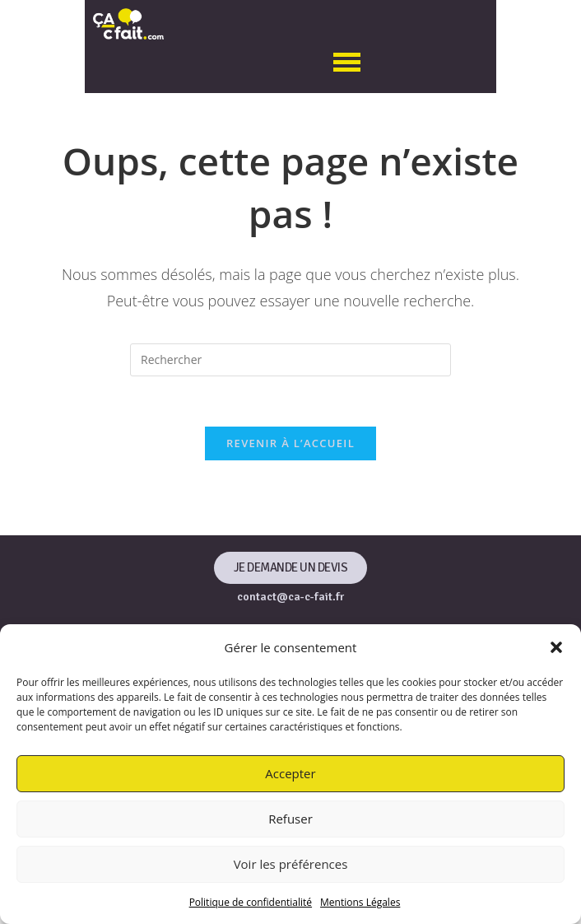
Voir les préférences (291, 864)
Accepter (290, 773)
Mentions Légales (360, 902)
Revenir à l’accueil (290, 443)
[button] (556, 647)
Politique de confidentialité (251, 902)
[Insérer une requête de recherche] (290, 360)
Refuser (290, 819)
